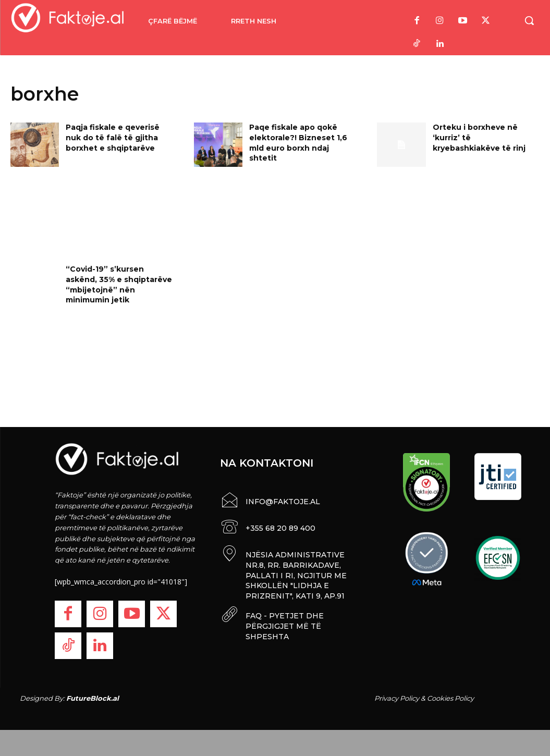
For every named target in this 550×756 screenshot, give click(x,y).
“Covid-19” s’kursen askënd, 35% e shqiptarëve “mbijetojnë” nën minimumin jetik (119, 284)
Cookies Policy (450, 698)
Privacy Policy (397, 698)
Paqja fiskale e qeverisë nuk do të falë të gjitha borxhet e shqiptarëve (113, 137)
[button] (529, 20)
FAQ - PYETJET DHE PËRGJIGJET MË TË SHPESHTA (285, 624)
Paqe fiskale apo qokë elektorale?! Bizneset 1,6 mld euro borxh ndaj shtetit (298, 143)
